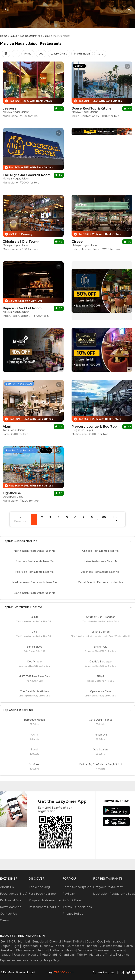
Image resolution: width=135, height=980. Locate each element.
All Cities (123, 955)
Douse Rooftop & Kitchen (92, 108)
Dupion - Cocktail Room (22, 308)
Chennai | (55, 941)
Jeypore (10, 108)
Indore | (43, 950)
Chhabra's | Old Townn (21, 241)
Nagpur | (7, 955)
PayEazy (68, 894)
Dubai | (91, 941)
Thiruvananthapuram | (110, 950)
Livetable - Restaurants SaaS (114, 894)
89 (104, 517)
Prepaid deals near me (45, 900)
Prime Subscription (77, 887)
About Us (7, 887)
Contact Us (9, 914)
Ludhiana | (57, 950)
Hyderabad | (30, 946)
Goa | (101, 941)
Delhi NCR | (9, 941)
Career (5, 920)
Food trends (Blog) (14, 894)
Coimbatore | (76, 946)
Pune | (68, 941)
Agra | (16, 946)
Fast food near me (42, 894)
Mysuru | (71, 950)
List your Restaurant (108, 887)
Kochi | (60, 946)
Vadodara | (85, 950)
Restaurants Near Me (44, 907)
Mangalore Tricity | (103, 955)
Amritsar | (8, 950)
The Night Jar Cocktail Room (27, 175)
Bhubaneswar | (26, 950)
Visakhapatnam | (111, 946)
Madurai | (34, 955)
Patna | (129, 946)
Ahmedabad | (115, 941)
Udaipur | (20, 955)
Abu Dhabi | (50, 955)
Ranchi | (92, 946)
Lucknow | (47, 946)
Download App (11, 907)
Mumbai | (24, 941)
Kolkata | (79, 941)
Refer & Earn (72, 900)
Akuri (7, 426)
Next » (117, 519)
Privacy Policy (73, 914)
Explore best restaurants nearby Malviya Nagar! (31, 960)
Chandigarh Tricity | (73, 955)
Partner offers (11, 900)
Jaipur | (6, 946)
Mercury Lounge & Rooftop (94, 426)
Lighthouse (12, 493)
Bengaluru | (40, 941)
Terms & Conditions (77, 907)
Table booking (39, 887)
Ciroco (77, 241)
